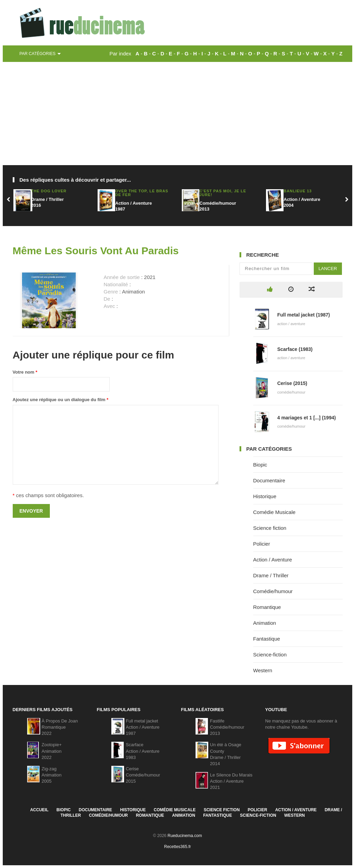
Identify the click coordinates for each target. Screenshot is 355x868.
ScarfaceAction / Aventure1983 (143, 751)
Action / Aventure (273, 560)
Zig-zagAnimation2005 (52, 775)
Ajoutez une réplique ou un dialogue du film (61, 400)
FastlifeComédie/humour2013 (227, 727)
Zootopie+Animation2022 (52, 751)
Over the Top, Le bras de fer (142, 193)
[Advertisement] (177, 114)
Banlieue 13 (298, 191)
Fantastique (267, 639)
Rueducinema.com (185, 836)
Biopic (260, 465)
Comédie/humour (273, 591)
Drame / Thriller (271, 575)
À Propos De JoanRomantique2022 (60, 727)
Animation (265, 623)
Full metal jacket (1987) (304, 315)
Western (263, 670)
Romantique (267, 607)
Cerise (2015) (292, 383)
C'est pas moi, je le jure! (223, 193)
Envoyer (31, 511)
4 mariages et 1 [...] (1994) (307, 418)
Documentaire (269, 480)
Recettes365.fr (177, 847)
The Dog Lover (49, 191)
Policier (262, 544)
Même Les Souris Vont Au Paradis (96, 251)
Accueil (39, 810)
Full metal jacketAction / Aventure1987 (143, 727)
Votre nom (25, 372)
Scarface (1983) (295, 349)
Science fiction (270, 528)
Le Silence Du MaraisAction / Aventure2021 (231, 781)
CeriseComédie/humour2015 (143, 775)
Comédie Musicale (274, 512)
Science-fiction (270, 655)
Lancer (328, 269)
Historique (265, 496)
